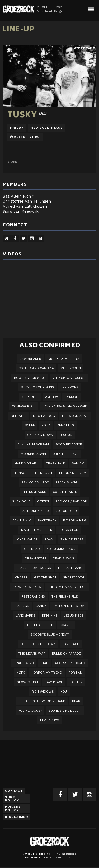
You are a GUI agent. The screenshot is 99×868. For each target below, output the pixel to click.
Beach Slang (66, 482)
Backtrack (47, 520)
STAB (44, 663)
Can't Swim (22, 520)
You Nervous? (30, 711)
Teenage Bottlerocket (33, 473)
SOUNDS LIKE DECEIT (65, 711)
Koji (64, 692)
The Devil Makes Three (67, 587)
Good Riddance (69, 444)
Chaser (21, 577)
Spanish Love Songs (34, 568)
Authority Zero (36, 511)
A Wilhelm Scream (33, 444)
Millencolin (71, 368)
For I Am (76, 673)
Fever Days (50, 720)
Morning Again (33, 454)
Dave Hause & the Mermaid (65, 406)
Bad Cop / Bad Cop (71, 501)
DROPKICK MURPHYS (64, 359)
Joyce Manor (27, 539)
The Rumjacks (34, 492)
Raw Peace (54, 682)
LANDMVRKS (26, 615)
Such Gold (21, 501)
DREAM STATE (36, 558)
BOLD (46, 425)
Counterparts (65, 492)
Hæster (76, 682)
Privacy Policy (13, 809)
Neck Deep (30, 397)
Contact (14, 791)
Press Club (69, 530)
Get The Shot (45, 577)
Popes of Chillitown (38, 644)
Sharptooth (74, 577)
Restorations (33, 596)
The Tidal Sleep (40, 625)
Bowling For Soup (30, 378)
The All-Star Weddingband (42, 701)
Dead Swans (63, 558)
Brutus (66, 435)
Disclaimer (16, 817)
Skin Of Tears (72, 539)
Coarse (66, 625)
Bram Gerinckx (65, 854)
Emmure (71, 397)
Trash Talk (56, 463)
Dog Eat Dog (44, 416)
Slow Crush (27, 682)
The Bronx (69, 387)
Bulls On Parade (66, 654)
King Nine (50, 615)
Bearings (21, 606)
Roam (49, 539)
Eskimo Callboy (35, 482)
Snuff (30, 425)
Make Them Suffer (37, 530)
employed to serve (69, 606)
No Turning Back (61, 549)
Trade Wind (24, 663)
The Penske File (65, 596)
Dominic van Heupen (58, 857)
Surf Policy (12, 799)
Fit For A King (75, 520)
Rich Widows (43, 692)
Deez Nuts (65, 425)
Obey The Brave (65, 454)
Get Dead (32, 549)
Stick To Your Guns (37, 387)
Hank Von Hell (27, 463)
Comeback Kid (24, 406)
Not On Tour (66, 511)
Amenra (52, 397)
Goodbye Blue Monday (50, 634)
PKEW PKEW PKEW (27, 587)
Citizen (43, 501)
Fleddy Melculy (73, 473)
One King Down (40, 435)
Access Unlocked (70, 663)
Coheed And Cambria (36, 368)
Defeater (19, 416)
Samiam (78, 463)
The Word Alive (75, 416)
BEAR (76, 701)
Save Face (71, 644)
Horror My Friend (47, 673)
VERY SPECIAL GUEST (69, 378)
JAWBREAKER (30, 359)
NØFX (21, 673)
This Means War (32, 654)
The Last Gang (70, 568)
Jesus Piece (74, 615)
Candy (41, 606)
